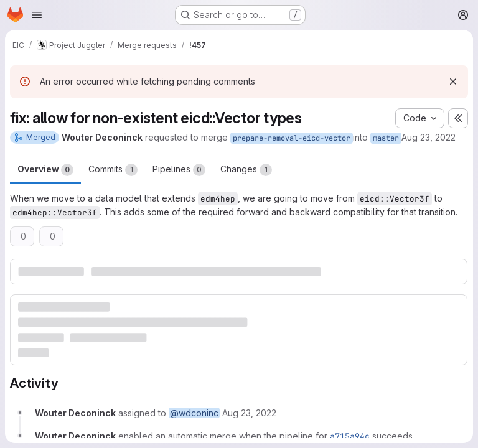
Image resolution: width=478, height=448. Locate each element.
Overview (45, 170)
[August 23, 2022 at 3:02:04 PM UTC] (249, 413)
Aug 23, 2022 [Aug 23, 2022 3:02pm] (429, 137)
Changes (246, 170)
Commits (113, 170)
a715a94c (350, 436)
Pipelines (179, 170)
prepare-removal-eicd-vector (292, 138)
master (386, 138)
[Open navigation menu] (37, 15)
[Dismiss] (453, 82)
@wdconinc (194, 413)
